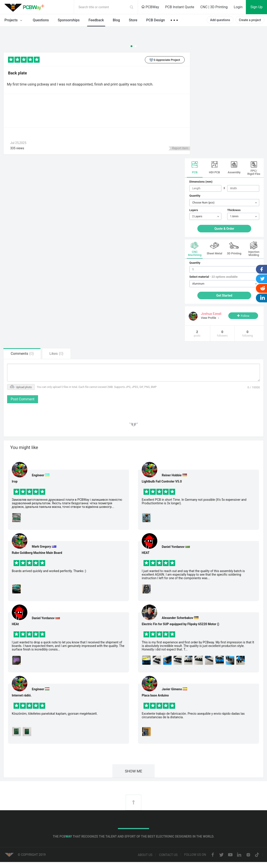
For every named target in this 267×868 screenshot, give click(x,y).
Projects (14, 20)
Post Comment (23, 399)
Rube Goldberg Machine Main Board (37, 553)
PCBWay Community (26, 7)
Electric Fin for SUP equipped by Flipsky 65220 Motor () (180, 624)
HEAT (146, 553)
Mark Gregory (41, 547)
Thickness (234, 210)
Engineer (38, 475)
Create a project (250, 20)
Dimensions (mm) (201, 182)
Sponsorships (69, 20)
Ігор (15, 481)
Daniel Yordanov (43, 618)
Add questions (220, 20)
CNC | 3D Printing (214, 7)
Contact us (168, 855)
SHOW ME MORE (133, 773)
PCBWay (150, 7)
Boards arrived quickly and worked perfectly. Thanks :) (49, 571)
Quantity (195, 196)
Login (238, 7)
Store (133, 20)
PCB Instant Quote (180, 7)
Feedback (96, 20)
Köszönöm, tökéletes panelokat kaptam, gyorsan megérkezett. (55, 714)
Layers (194, 210)
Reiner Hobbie (172, 475)
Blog (116, 20)
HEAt (15, 624)
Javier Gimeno (172, 689)
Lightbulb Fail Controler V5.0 (162, 481)
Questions (41, 20)
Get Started (224, 295)
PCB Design (156, 20)
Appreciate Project (163, 60)
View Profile (209, 318)
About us (145, 855)
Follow (245, 316)
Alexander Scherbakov (177, 618)
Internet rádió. (22, 695)
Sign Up (256, 7)
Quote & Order (224, 229)
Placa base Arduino (155, 695)
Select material (213, 277)
